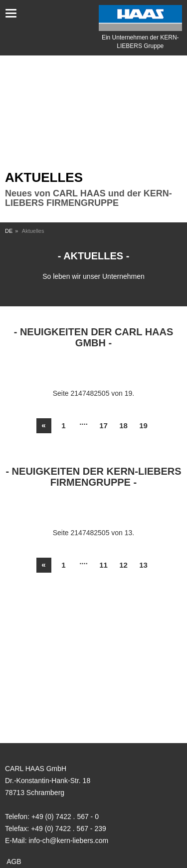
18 (123, 426)
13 (143, 565)
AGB (14, 862)
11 (103, 565)
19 (143, 426)
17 (103, 426)
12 (123, 565)
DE (9, 231)
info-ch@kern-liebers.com (68, 841)
